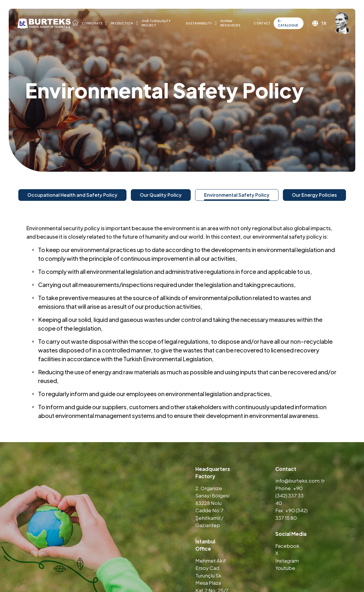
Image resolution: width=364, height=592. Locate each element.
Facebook (287, 546)
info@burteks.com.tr (300, 481)
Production (122, 23)
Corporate (92, 23)
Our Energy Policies (314, 195)
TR (319, 23)
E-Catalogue (288, 23)
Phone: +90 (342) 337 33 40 (289, 496)
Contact (262, 23)
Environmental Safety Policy (237, 195)
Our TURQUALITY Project (156, 23)
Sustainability (199, 23)
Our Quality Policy (161, 195)
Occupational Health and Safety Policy (72, 195)
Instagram (287, 561)
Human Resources (230, 23)
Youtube (285, 568)
